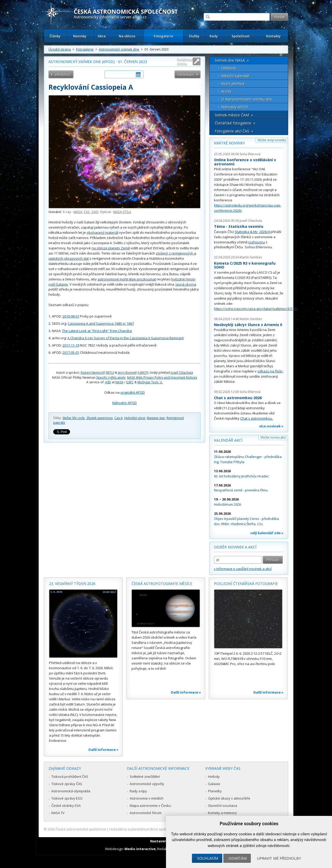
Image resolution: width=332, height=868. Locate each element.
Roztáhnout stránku (185, 62)
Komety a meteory (222, 813)
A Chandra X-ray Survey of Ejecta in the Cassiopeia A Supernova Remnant (126, 338)
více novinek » (271, 426)
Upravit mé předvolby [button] (279, 858)
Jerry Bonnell (127, 373)
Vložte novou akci (273, 437)
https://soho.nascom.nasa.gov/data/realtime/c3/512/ (256, 309)
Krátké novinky (229, 143)
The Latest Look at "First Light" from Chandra (97, 331)
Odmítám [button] (238, 858)
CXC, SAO (91, 212)
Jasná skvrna (186, 284)
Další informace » (103, 750)
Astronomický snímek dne (119, 49)
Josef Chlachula (182, 373)
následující (186, 74)
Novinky (80, 36)
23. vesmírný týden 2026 (72, 584)
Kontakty (273, 36)
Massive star (156, 418)
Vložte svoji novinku (272, 140)
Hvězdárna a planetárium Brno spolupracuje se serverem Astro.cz (161, 829)
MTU (110, 373)
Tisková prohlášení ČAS (70, 777)
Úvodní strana (60, 49)
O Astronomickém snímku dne (247, 99)
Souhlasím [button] (208, 858)
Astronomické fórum (146, 813)
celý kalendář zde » (267, 533)
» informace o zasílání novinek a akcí (243, 569)
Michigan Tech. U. (150, 382)
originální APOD (133, 392)
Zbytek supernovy (100, 418)
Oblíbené (229, 68)
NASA (78, 212)
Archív (226, 91)
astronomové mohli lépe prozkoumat (127, 279)
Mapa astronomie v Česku (150, 806)
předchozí (63, 74)
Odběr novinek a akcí (235, 547)
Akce (102, 36)
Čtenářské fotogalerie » (235, 123)
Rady (214, 36)
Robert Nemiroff (93, 373)
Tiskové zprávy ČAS (67, 784)
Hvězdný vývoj (135, 418)
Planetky (215, 791)
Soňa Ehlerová (250, 154)
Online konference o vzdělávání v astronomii (245, 162)
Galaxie (214, 784)
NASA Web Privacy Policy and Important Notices (162, 377)
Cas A (119, 418)
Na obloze (127, 36)
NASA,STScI (122, 212)
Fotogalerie (164, 36)
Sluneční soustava (223, 806)
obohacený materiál (102, 232)
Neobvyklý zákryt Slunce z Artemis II (248, 325)
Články (55, 36)
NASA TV (58, 813)
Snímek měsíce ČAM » (234, 115)
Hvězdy (214, 777)
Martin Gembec (251, 257)
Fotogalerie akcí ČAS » (234, 131)
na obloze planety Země (111, 248)
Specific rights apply (111, 377)
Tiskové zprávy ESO (67, 798)
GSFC (130, 382)
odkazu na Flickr (270, 371)
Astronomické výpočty (147, 784)
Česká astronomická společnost (81, 829)
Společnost (241, 36)
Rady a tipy (138, 791)
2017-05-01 (71, 352)
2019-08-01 (71, 316)
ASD (108, 382)
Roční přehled (233, 84)
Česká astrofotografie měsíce (162, 584)
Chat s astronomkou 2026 (238, 398)
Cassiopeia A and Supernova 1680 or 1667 (101, 323)
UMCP (143, 373)
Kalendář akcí (228, 440)
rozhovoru (257, 242)
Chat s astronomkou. (257, 418)
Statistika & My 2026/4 (252, 232)
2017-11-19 (71, 345)
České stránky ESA (66, 806)
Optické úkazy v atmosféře (229, 798)
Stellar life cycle (74, 418)
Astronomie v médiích (147, 798)
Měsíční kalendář (235, 76)
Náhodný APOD (125, 403)
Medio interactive (140, 849)
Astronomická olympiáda (71, 791)
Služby (194, 36)
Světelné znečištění (145, 777)
